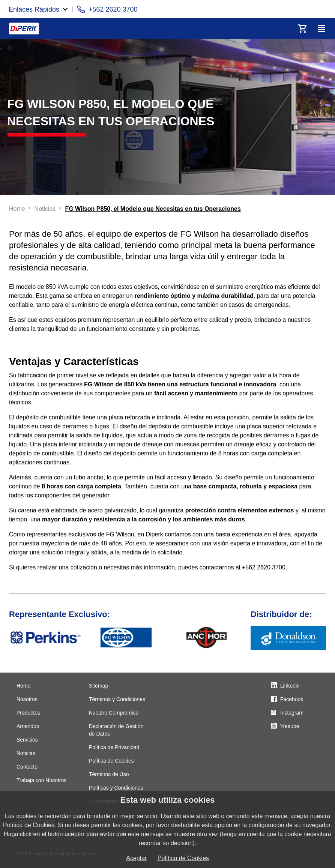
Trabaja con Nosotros (41, 780)
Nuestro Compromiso (114, 713)
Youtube (290, 726)
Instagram (292, 713)
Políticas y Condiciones (116, 788)
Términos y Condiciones (117, 699)
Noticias (26, 753)
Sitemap (98, 686)
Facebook (292, 699)
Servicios (27, 740)
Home (23, 686)
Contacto (27, 767)
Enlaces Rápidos (34, 9)
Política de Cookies (111, 761)
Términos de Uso (109, 774)
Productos (28, 713)
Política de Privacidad (114, 747)
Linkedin (290, 686)
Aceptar (136, 858)
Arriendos (28, 726)
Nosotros (27, 699)
